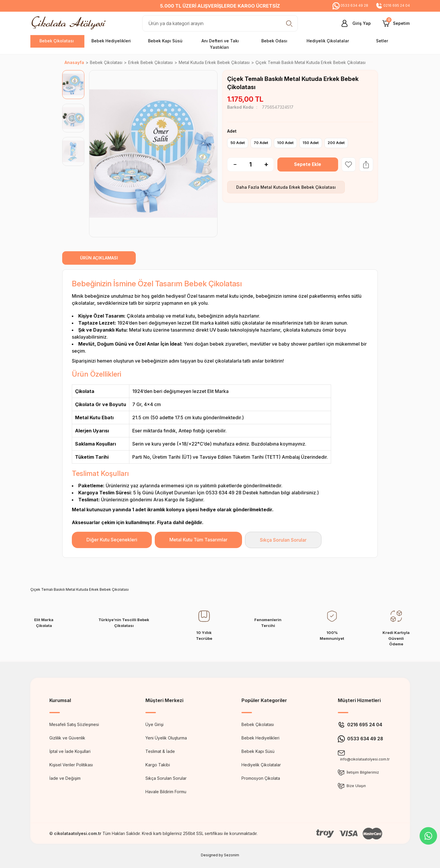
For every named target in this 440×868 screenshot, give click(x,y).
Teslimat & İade (160, 751)
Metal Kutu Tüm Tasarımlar (198, 540)
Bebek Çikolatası (258, 724)
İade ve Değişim (65, 778)
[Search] (220, 23)
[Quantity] (251, 164)
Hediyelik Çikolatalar (261, 765)
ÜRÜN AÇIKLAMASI (99, 258)
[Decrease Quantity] (232, 164)
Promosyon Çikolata (261, 778)
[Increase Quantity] (269, 164)
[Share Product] (366, 164)
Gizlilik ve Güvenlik (67, 738)
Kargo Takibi (158, 765)
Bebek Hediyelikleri (260, 738)
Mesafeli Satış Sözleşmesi (74, 724)
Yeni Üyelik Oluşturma (166, 738)
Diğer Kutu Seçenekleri (112, 540)
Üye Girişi (154, 724)
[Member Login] (354, 23)
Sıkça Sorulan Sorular (283, 540)
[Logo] (70, 23)
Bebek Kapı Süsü (258, 751)
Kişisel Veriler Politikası (71, 765)
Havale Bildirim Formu (166, 792)
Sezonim (232, 855)
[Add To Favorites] (349, 164)
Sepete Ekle (308, 164)
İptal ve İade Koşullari (70, 751)
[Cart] (396, 23)
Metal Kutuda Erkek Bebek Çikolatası (298, 187)
